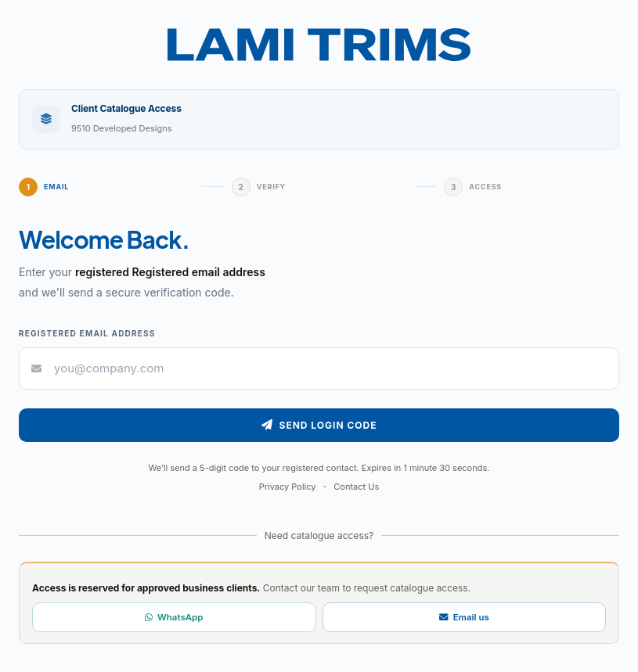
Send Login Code (319, 425)
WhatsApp (174, 617)
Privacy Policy (288, 487)
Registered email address (87, 333)
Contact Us (356, 487)
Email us (464, 617)
